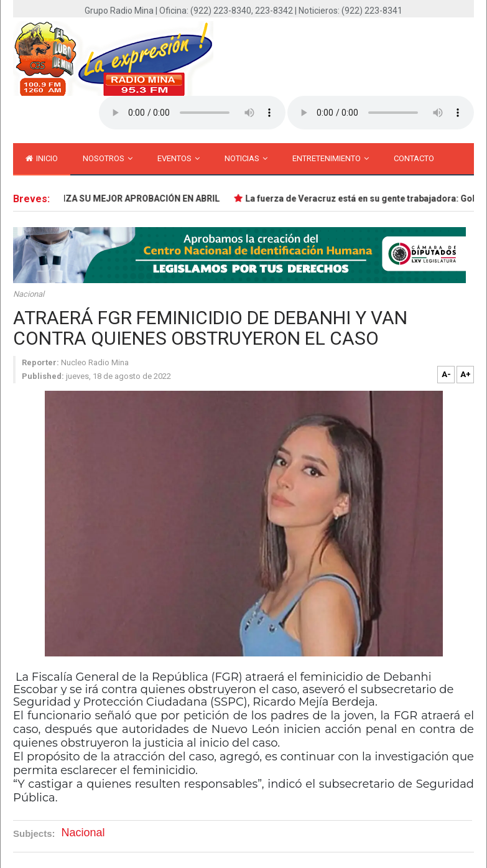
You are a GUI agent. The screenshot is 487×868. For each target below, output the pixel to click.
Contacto (414, 158)
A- (446, 374)
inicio (42, 158)
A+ (466, 374)
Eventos (179, 158)
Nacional (29, 294)
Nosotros (108, 158)
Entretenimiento (331, 158)
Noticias (246, 158)
